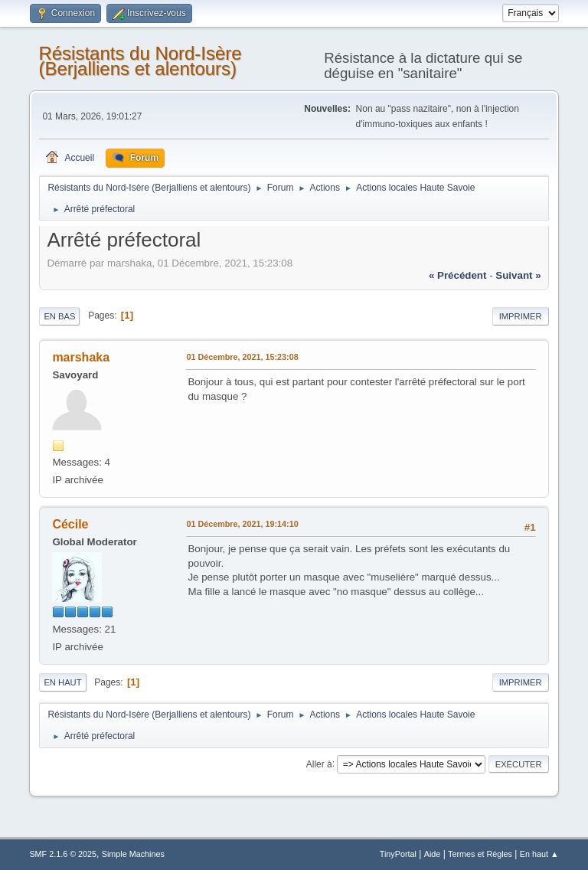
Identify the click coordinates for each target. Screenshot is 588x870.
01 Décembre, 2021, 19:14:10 (242, 524)
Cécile (70, 524)
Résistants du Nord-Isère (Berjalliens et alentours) (140, 61)
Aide (433, 854)
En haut (62, 682)
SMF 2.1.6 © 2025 (63, 854)
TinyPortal (398, 854)
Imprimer (521, 316)
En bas (59, 316)
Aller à (319, 764)
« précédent (458, 275)
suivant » (518, 275)
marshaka (81, 357)
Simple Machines (133, 854)
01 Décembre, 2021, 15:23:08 (242, 357)
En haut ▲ (539, 854)
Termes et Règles (480, 854)
